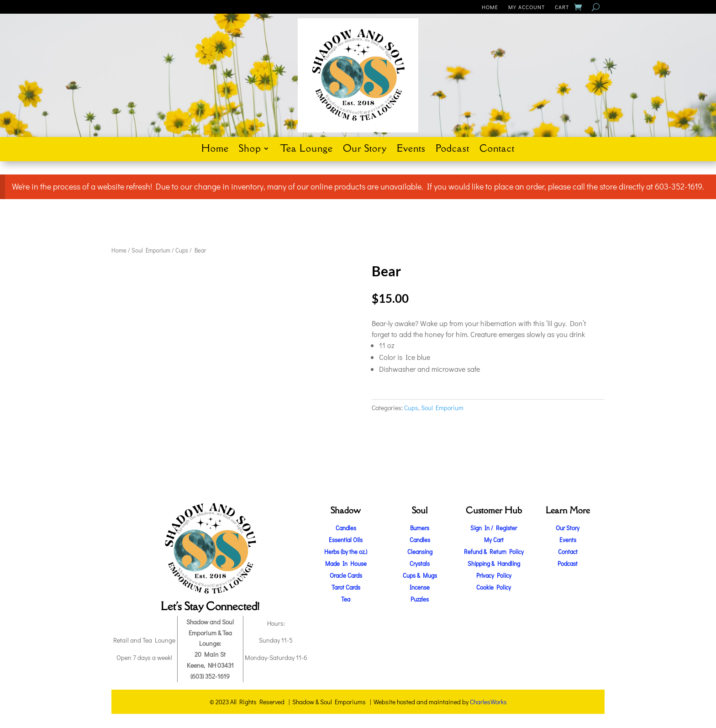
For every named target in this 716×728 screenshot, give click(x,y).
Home (490, 7)
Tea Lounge (306, 150)
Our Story (365, 150)
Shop (250, 150)
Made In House (346, 563)
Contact (497, 150)
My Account (526, 7)
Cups (182, 250)
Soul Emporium (151, 250)
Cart (562, 7)
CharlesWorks (488, 702)
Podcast (453, 150)
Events (411, 150)
